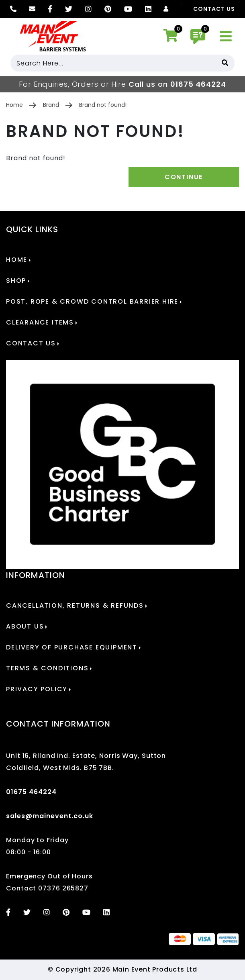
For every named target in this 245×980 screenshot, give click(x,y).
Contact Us (214, 9)
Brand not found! (103, 105)
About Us (25, 627)
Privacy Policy (37, 689)
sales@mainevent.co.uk (50, 816)
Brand (51, 105)
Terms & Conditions (47, 668)
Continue (184, 177)
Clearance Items (40, 323)
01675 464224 (198, 84)
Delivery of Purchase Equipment (72, 647)
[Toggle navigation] (226, 36)
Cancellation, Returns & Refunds (75, 606)
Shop (16, 281)
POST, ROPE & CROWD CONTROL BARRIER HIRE (92, 302)
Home (14, 105)
